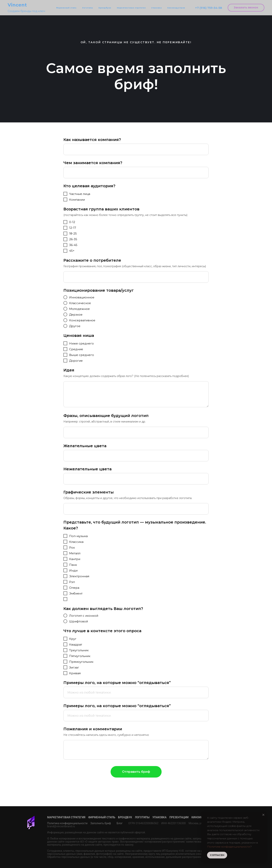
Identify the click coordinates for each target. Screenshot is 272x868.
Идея (69, 370)
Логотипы (87, 8)
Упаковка (156, 8)
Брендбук (125, 817)
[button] (246, 8)
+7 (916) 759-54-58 (208, 8)
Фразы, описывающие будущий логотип (106, 416)
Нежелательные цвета (87, 469)
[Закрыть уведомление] (263, 815)
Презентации (179, 817)
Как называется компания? (92, 140)
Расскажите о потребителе (92, 260)
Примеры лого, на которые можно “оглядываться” (117, 683)
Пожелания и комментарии (93, 729)
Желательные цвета (85, 446)
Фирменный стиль (66, 8)
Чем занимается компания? (93, 163)
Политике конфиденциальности (229, 847)
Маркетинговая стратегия (131, 8)
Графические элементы (89, 492)
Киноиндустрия (176, 8)
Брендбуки (105, 8)
